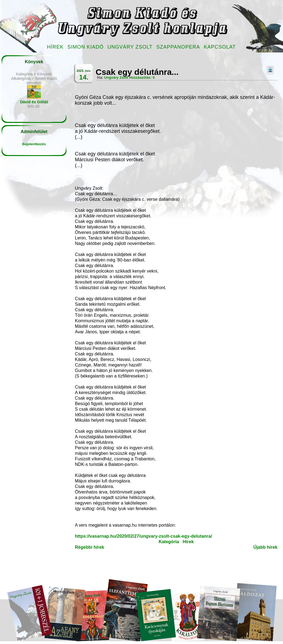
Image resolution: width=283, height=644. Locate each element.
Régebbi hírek (90, 547)
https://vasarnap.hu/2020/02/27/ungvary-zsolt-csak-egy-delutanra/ (143, 536)
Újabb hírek (265, 547)
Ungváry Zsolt (130, 47)
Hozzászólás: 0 (142, 77)
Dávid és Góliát (34, 102)
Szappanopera (178, 47)
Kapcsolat (220, 47)
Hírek (55, 47)
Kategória (169, 542)
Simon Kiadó (86, 47)
